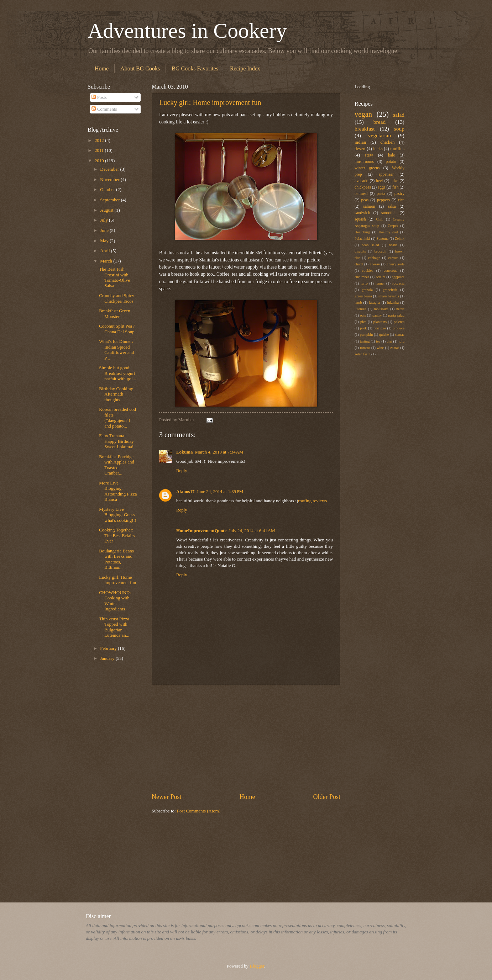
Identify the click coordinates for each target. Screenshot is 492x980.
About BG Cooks (140, 68)
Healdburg (362, 232)
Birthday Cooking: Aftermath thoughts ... (116, 394)
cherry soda (396, 264)
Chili (380, 219)
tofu (401, 341)
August (107, 210)
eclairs (380, 277)
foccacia (398, 283)
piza (363, 322)
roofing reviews (312, 501)
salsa (392, 206)
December (110, 169)
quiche (384, 335)
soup (399, 129)
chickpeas (363, 187)
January (108, 658)
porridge (380, 328)
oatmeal (361, 194)
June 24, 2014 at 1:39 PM (220, 492)
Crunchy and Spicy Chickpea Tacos (117, 298)
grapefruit (390, 290)
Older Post (327, 797)
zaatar (395, 348)
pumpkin (367, 335)
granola (367, 290)
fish (395, 187)
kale (391, 155)
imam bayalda (389, 296)
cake (394, 181)
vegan (363, 114)
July (104, 220)
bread (380, 122)
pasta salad (396, 315)
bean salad (370, 245)
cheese (375, 264)
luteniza (360, 309)
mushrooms (364, 162)
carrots (393, 258)
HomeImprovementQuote (201, 531)
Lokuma (185, 452)
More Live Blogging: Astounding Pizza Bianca (118, 491)
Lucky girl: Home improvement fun (210, 102)
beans (393, 245)
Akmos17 (185, 492)
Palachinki (362, 239)
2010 (100, 161)
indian (360, 142)
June (105, 231)
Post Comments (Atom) (199, 811)
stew (369, 155)
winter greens (367, 168)
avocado (362, 181)
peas (365, 200)
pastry (399, 194)
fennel (380, 283)
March (107, 261)
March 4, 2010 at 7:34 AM (219, 452)
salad (399, 115)
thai (389, 341)
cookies (368, 271)
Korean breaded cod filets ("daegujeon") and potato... (117, 418)
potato (391, 162)
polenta (399, 322)
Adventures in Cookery (187, 31)
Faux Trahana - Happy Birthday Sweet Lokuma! (116, 441)
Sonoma (382, 239)
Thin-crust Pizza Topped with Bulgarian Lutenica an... (114, 627)
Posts (99, 97)
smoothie (389, 213)
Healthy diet (388, 232)
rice (401, 200)
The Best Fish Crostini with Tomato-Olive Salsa (114, 277)
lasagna (375, 303)
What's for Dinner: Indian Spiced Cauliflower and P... (116, 350)
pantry (377, 315)
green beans (363, 296)
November (110, 180)
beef (380, 181)
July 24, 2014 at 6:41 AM (252, 531)
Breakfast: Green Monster (115, 314)
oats (363, 315)
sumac (400, 335)
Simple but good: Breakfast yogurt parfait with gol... (117, 373)
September (110, 200)
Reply (182, 471)
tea (378, 341)
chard (359, 264)
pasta (381, 194)
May (105, 241)
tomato (365, 348)
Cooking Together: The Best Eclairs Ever (117, 536)
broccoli (381, 251)
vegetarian (380, 135)
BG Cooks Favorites (195, 68)
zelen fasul (362, 354)
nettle (400, 309)
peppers (383, 200)
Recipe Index (245, 68)
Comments (104, 109)
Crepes (393, 226)
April (105, 251)
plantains (380, 322)
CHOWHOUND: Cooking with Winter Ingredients (115, 601)
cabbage (374, 258)
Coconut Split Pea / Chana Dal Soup (117, 329)
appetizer (386, 174)
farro (364, 283)
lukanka (393, 303)
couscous (391, 271)
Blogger (257, 966)
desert (360, 149)
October (108, 190)
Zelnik (400, 239)
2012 (100, 141)
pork (363, 328)
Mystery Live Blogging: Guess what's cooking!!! (118, 515)
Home (102, 68)
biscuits (360, 251)
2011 (100, 150)
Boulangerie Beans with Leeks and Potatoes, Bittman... (116, 559)
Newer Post (167, 797)
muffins (397, 149)
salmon (369, 206)
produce (399, 328)
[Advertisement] (246, 739)
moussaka (381, 309)
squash (360, 219)
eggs (381, 187)
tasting (365, 341)
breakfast (365, 129)
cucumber (362, 277)
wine (380, 348)
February (109, 648)
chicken (387, 142)
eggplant (398, 277)
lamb (358, 303)
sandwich (362, 213)
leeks (378, 149)
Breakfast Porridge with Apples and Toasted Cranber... (117, 465)
